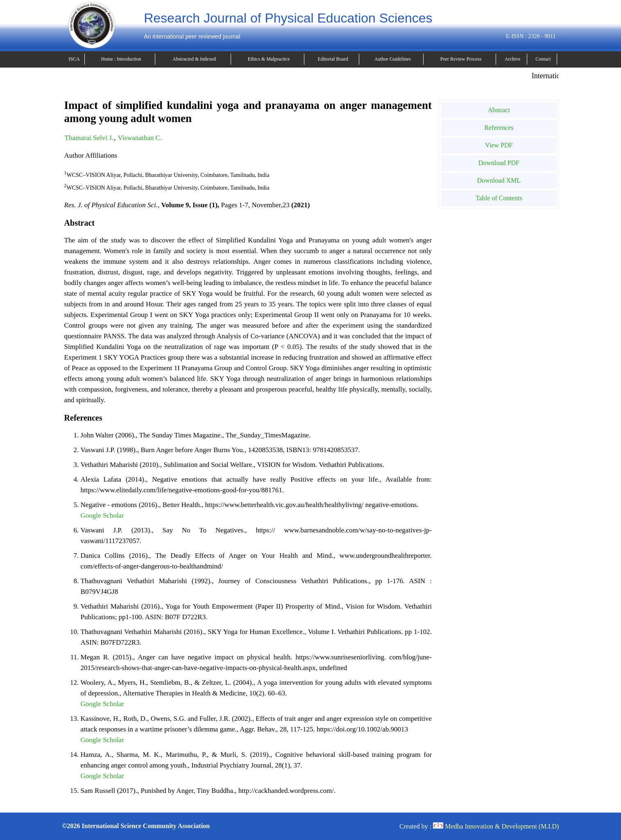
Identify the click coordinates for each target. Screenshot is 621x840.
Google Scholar (102, 515)
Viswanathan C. (140, 138)
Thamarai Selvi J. (89, 138)
